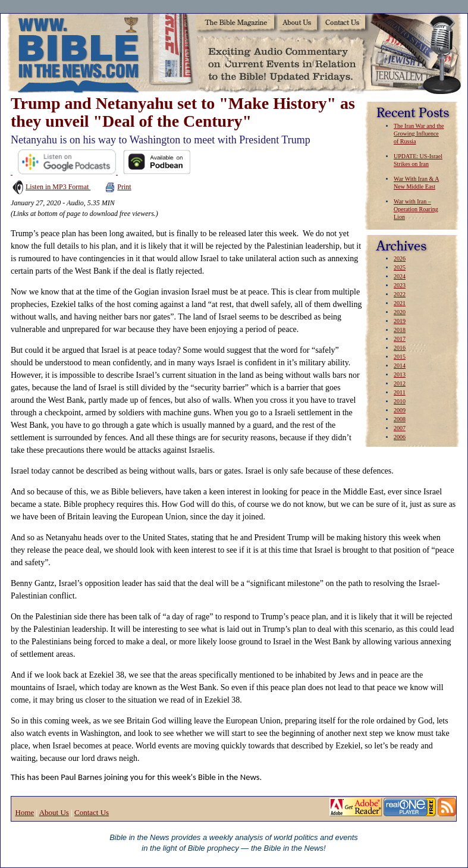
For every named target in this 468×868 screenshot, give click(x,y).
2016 (400, 348)
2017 (400, 339)
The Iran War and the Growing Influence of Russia (419, 134)
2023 (400, 285)
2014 (400, 366)
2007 (400, 428)
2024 (400, 276)
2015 (400, 357)
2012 (400, 383)
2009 (400, 410)
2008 (400, 419)
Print (118, 187)
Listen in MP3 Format (51, 187)
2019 (400, 321)
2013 (400, 375)
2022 (400, 294)
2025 (400, 267)
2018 (400, 330)
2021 (400, 303)
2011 (400, 392)
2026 (400, 258)
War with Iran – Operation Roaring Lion (416, 209)
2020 (400, 312)
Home (25, 812)
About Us (54, 812)
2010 (400, 401)
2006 (400, 437)
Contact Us (92, 812)
